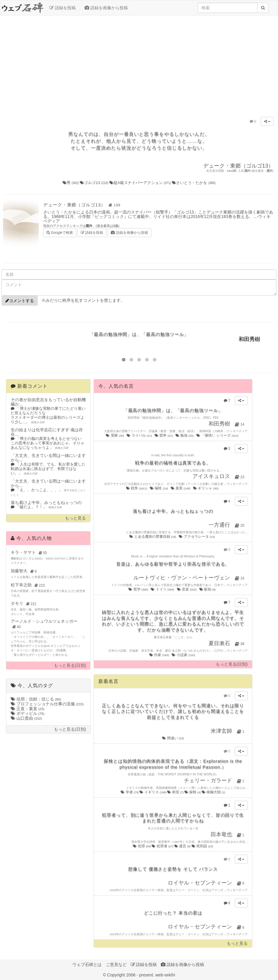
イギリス (153, 792)
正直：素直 (28, 709)
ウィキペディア (237, 431)
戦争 (137, 488)
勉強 (185, 435)
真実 (181, 488)
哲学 (139, 589)
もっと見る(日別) (70, 666)
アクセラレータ (197, 537)
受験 (115, 435)
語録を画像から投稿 (106, 8)
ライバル (140, 435)
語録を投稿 (63, 8)
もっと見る (75, 518)
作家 (159, 655)
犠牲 (159, 488)
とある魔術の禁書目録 (153, 537)
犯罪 (142, 846)
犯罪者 (163, 846)
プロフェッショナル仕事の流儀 (47, 704)
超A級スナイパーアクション (141, 183)
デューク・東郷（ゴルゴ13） (83, 205)
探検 (193, 792)
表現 (176, 792)
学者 (130, 792)
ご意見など (116, 964)
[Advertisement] (139, 63)
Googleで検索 (60, 232)
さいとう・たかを (194, 183)
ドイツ (163, 589)
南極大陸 (213, 792)
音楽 (187, 589)
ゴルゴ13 (95, 183)
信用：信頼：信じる (36, 699)
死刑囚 (202, 846)
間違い (173, 738)
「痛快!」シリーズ (218, 435)
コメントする (20, 301)
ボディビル (28, 713)
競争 (164, 435)
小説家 (184, 655)
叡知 (208, 589)
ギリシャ (206, 488)
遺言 (183, 846)
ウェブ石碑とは (87, 964)
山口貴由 (26, 718)
